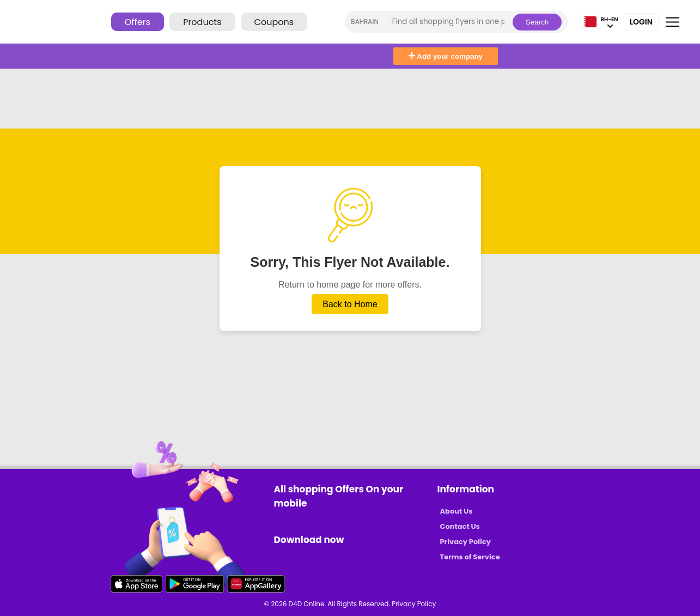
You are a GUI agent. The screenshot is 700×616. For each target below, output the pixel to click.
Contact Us (460, 526)
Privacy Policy (465, 542)
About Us (456, 511)
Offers (138, 22)
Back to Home (350, 304)
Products (202, 22)
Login (641, 22)
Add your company (446, 56)
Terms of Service (470, 557)
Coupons (274, 22)
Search (537, 22)
